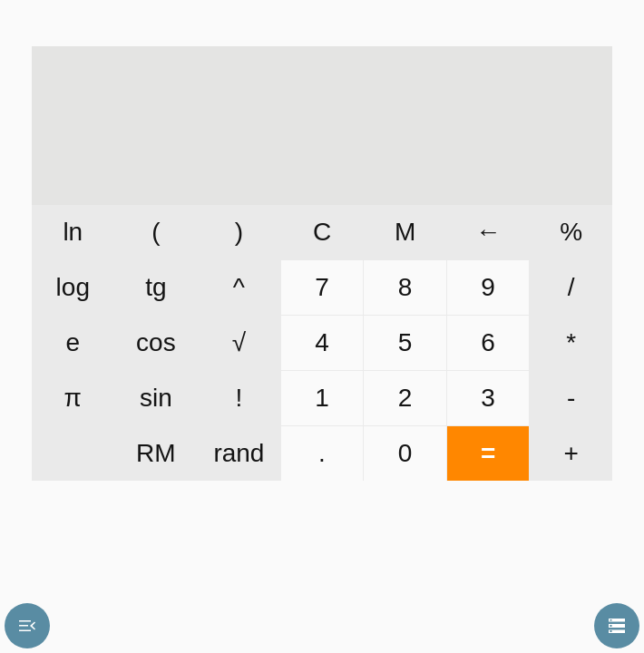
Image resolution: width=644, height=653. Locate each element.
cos (156, 342)
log (73, 287)
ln (73, 232)
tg (156, 287)
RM (156, 453)
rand (239, 453)
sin (156, 398)
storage (617, 626)
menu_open (27, 626)
